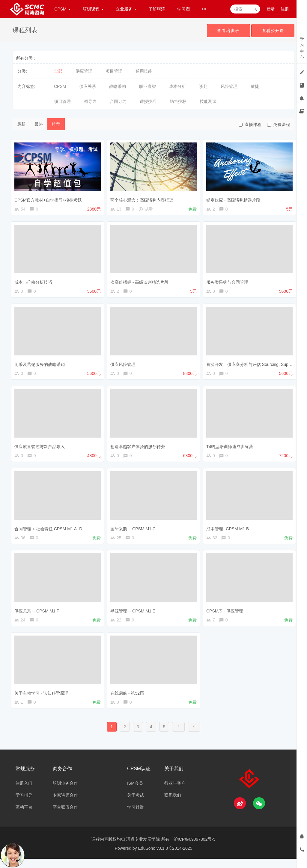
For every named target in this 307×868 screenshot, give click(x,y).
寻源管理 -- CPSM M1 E (134, 616)
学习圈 (183, 9)
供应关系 (88, 86)
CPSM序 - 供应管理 (226, 616)
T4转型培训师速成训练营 (231, 449)
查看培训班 (227, 31)
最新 (21, 124)
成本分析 (177, 86)
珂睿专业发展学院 (144, 849)
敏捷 (255, 86)
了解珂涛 (157, 9)
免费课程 (279, 124)
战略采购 (118, 86)
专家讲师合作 (65, 804)
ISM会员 (135, 792)
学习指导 (24, 804)
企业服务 (126, 9)
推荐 (56, 124)
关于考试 (136, 804)
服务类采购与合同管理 (229, 282)
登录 (270, 9)
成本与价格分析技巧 (35, 282)
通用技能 (144, 71)
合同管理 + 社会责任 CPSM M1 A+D (50, 532)
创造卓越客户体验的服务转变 (139, 449)
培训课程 (93, 9)
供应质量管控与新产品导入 (41, 449)
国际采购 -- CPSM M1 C (134, 532)
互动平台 (24, 816)
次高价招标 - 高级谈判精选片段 (141, 282)
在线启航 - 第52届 (129, 699)
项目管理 (114, 71)
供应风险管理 (124, 365)
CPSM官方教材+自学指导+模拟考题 (50, 198)
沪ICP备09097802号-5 (195, 849)
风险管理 (229, 86)
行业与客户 (175, 792)
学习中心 (302, 48)
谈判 (203, 86)
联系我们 (173, 804)
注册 (285, 9)
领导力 (90, 101)
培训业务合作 (65, 792)
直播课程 (250, 124)
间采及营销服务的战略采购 (41, 365)
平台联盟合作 (65, 816)
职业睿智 (148, 86)
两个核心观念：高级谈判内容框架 (143, 198)
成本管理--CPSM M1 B (229, 532)
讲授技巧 (148, 101)
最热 (39, 124)
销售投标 (178, 101)
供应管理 (84, 71)
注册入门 (24, 792)
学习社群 (136, 816)
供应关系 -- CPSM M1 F (38, 616)
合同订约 (118, 101)
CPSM (62, 9)
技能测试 (208, 101)
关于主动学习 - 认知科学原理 (43, 699)
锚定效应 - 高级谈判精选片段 (235, 198)
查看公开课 (272, 31)
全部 (58, 71)
